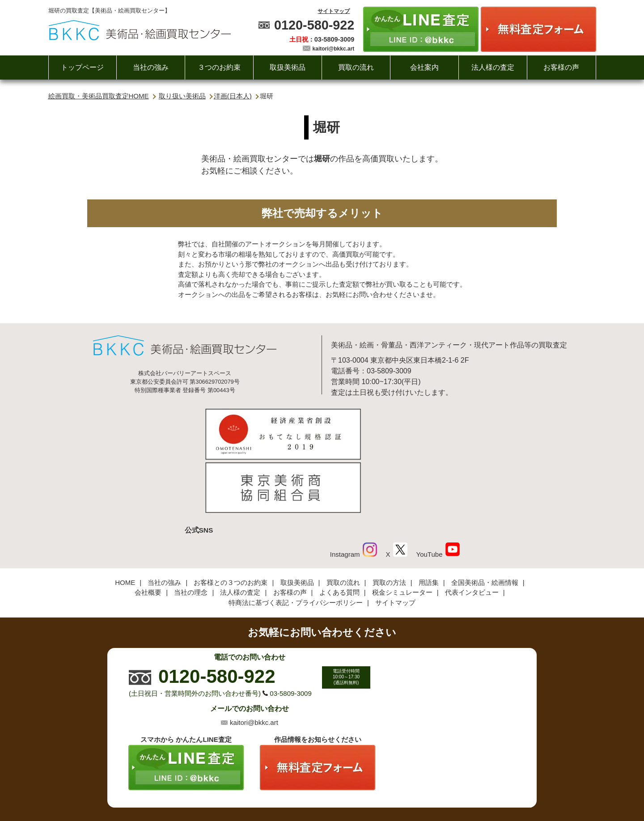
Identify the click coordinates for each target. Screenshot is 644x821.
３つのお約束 (219, 67)
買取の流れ (356, 67)
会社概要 (148, 532)
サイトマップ (334, 11)
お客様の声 (561, 67)
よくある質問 (339, 532)
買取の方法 (389, 522)
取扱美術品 (288, 67)
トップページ (82, 67)
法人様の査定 (493, 67)
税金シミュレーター (402, 532)
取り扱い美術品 (182, 96)
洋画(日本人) (233, 96)
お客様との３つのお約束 (231, 522)
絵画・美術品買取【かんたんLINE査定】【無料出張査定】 (140, 30)
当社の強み (151, 67)
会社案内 (424, 67)
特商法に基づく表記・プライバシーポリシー (296, 542)
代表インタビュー (472, 532)
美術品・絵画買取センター (307, 787)
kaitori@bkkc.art (334, 49)
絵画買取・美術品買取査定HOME (99, 96)
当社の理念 (191, 532)
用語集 (429, 522)
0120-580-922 (314, 25)
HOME (125, 522)
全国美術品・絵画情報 (485, 522)
